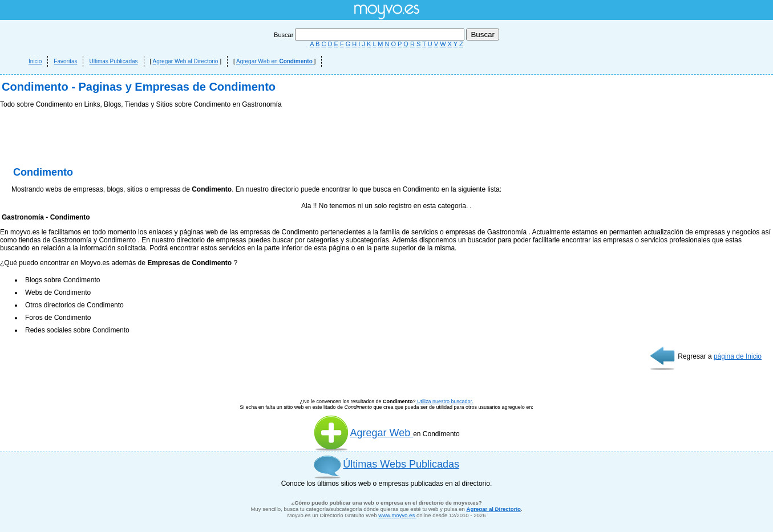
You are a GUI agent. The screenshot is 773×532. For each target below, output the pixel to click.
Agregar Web (363, 433)
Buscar (370, 35)
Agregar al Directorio (494, 509)
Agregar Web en (275, 61)
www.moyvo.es (397, 515)
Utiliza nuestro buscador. (445, 401)
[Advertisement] (387, 140)
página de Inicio (738, 356)
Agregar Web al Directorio (186, 61)
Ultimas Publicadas (113, 61)
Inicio (35, 61)
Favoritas (65, 61)
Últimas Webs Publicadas (401, 464)
